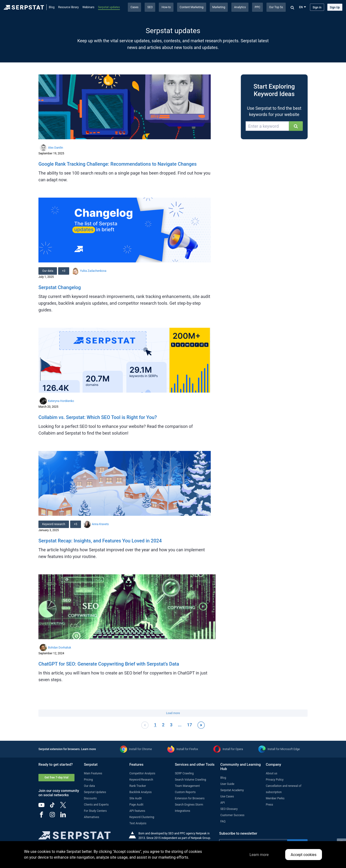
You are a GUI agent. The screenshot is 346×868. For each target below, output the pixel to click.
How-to (166, 7)
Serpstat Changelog (60, 287)
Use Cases (227, 796)
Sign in (317, 7)
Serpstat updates (109, 7)
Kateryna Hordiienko (61, 401)
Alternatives (91, 817)
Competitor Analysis (142, 773)
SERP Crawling (184, 773)
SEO (150, 7)
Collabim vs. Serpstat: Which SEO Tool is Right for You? (98, 417)
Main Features (93, 773)
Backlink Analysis (140, 792)
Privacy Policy (275, 780)
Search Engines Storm (189, 805)
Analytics (240, 7)
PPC (257, 7)
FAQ (223, 821)
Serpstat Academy (232, 790)
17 (190, 725)
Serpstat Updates (95, 792)
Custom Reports (185, 792)
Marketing (219, 7)
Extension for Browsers (190, 798)
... (180, 725)
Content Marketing (192, 7)
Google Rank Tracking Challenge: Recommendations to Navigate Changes (117, 164)
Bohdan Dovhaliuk (60, 648)
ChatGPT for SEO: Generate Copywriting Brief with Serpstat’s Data (109, 664)
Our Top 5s (276, 7)
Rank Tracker (138, 786)
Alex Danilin (56, 148)
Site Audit (135, 798)
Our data (48, 271)
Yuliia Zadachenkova (93, 271)
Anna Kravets (101, 524)
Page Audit (136, 805)
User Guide (227, 784)
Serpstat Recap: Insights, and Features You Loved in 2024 (100, 541)
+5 (76, 524)
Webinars (88, 7)
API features (137, 811)
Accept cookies (303, 855)
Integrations (183, 811)
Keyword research (54, 524)
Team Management (187, 786)
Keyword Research (141, 780)
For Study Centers (95, 811)
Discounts (90, 798)
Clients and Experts (96, 805)
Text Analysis (138, 823)
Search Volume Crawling (191, 780)
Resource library (68, 7)
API (223, 803)
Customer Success (232, 815)
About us (272, 773)
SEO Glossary (229, 809)
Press (269, 805)
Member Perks (275, 798)
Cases (134, 7)
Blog (52, 7)
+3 (64, 271)
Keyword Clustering (142, 817)
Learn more (89, 749)
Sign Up (335, 7)
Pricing (88, 780)
